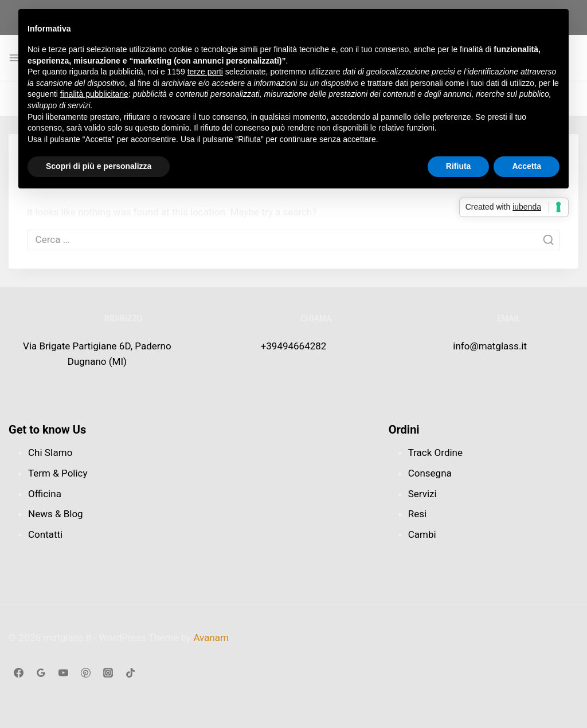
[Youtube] (63, 672)
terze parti (205, 72)
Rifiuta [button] (459, 166)
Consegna (430, 473)
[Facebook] (18, 672)
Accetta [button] (527, 166)
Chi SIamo (50, 452)
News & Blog (56, 514)
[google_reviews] (41, 672)
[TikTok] (130, 672)
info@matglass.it (490, 346)
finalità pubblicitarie (94, 94)
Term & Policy (58, 473)
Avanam (211, 638)
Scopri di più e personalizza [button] (99, 166)
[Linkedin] (85, 672)
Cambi (422, 534)
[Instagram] (108, 672)
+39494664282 (294, 346)
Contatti (45, 534)
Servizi (422, 494)
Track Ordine (435, 452)
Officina (45, 494)
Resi (417, 514)
